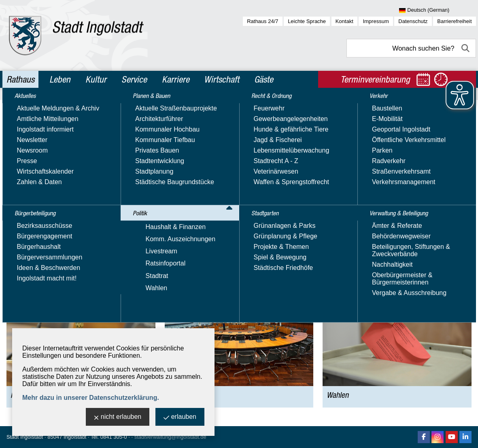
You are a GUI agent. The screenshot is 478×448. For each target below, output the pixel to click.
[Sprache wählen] (437, 11)
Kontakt (344, 21)
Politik (59, 107)
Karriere (176, 79)
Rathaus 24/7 (262, 21)
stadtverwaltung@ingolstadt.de (170, 437)
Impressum (376, 21)
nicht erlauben (118, 417)
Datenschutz (413, 21)
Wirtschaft (222, 79)
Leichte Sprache (307, 21)
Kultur (96, 79)
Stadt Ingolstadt (25, 437)
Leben (60, 79)
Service (134, 79)
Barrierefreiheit (454, 21)
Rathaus (20, 79)
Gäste (264, 79)
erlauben (180, 417)
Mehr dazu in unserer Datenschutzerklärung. (91, 398)
